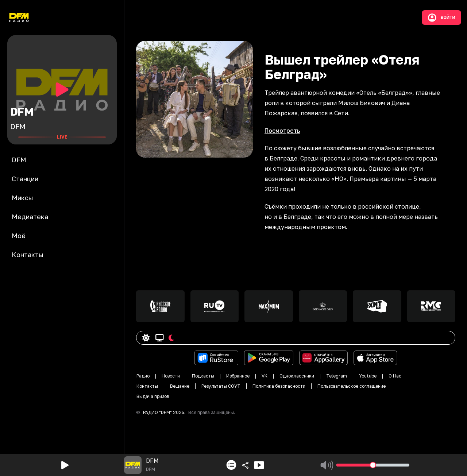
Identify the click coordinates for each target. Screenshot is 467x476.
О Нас (395, 376)
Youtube (368, 376)
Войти (441, 18)
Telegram (337, 376)
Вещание (180, 386)
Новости (171, 376)
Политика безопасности (279, 386)
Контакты (147, 386)
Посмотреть (282, 131)
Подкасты (203, 376)
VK (265, 376)
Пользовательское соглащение (352, 386)
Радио (143, 376)
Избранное (238, 376)
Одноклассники (297, 376)
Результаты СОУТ (221, 386)
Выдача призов (153, 396)
